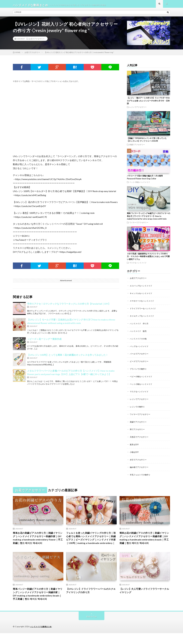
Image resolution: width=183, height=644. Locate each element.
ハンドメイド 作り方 (140, 325)
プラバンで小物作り (139, 370)
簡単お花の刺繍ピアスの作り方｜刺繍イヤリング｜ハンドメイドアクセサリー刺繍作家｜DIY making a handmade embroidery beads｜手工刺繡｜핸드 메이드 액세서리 (145, 538)
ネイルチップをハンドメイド (143, 318)
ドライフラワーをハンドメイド (144, 310)
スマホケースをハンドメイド (143, 303)
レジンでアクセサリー (138, 109)
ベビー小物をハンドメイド (142, 377)
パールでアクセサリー (140, 355)
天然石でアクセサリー (140, 437)
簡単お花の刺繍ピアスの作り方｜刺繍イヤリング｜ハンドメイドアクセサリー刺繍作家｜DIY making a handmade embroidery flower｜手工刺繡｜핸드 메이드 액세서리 (38, 538)
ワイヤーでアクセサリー (139, 225)
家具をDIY (135, 444)
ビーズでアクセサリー (140, 362)
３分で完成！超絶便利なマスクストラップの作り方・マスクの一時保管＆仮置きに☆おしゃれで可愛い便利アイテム (148, 259)
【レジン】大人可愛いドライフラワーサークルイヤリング (145, 596)
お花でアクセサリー (37, 41)
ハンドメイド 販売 (139, 332)
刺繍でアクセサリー (137, 147)
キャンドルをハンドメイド (142, 295)
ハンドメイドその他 (139, 340)
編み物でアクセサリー (140, 466)
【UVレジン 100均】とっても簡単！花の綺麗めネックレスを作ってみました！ (68, 357)
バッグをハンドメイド (140, 347)
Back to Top (92, 627)
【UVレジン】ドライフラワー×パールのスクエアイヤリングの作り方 (91, 596)
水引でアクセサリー (139, 459)
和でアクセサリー (138, 429)
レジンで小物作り (138, 407)
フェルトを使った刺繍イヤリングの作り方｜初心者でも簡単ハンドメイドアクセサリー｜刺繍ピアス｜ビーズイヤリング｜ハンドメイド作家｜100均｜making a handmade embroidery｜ (91, 540)
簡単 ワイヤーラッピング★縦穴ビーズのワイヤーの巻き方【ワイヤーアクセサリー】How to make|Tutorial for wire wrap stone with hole (149, 218)
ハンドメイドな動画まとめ (42, 638)
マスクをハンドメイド (138, 265)
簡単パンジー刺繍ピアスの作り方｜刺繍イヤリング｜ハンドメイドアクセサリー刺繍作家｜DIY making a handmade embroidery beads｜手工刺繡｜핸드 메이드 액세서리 (38, 602)
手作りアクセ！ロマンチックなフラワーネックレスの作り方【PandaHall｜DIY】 (69, 306)
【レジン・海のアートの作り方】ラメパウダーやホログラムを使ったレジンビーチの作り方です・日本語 (148, 103)
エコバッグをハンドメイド (142, 288)
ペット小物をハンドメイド (140, 184)
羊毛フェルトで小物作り (141, 474)
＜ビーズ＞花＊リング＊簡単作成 (44, 341)
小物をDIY (135, 452)
